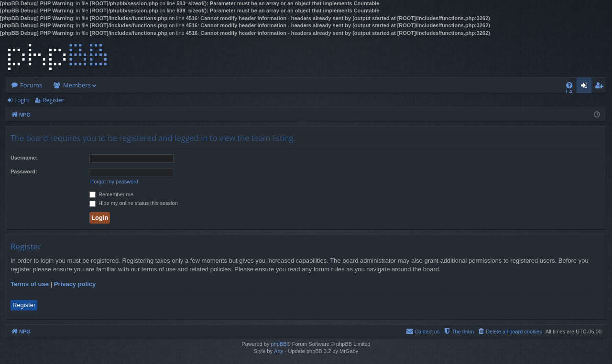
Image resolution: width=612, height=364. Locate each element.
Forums (31, 85)
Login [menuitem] (586, 87)
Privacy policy (75, 284)
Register (53, 100)
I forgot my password (114, 182)
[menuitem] (569, 85)
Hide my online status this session (134, 203)
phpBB (279, 344)
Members (77, 85)
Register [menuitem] (601, 87)
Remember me (111, 194)
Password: (24, 171)
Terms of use (30, 284)
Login (22, 100)
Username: (24, 158)
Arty (279, 351)
